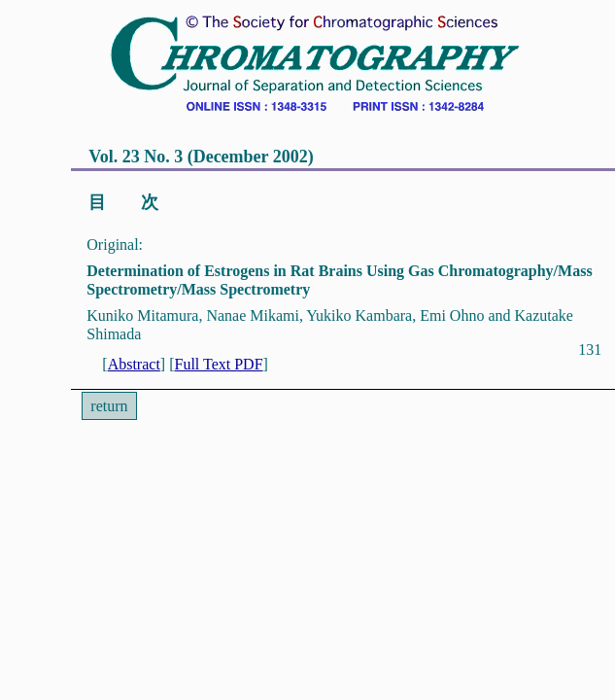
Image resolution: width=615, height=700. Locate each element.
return (109, 406)
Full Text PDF (218, 364)
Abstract (134, 364)
